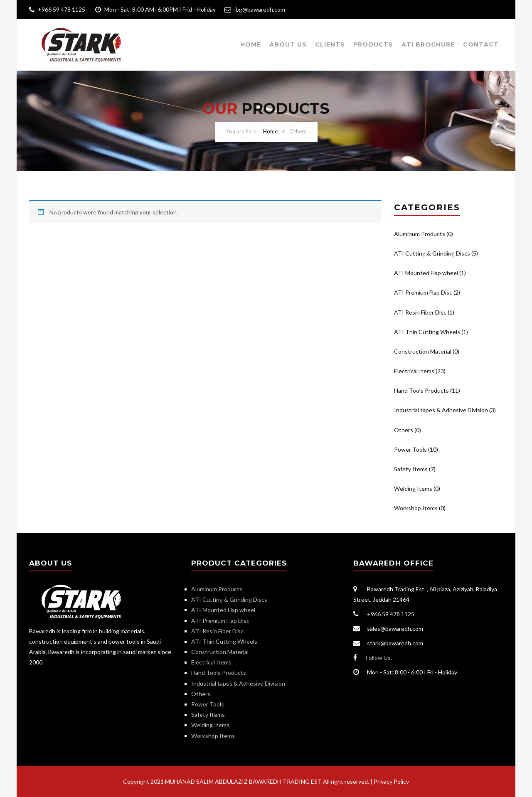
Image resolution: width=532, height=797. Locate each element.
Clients (330, 44)
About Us (288, 44)
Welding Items (413, 488)
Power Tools (410, 449)
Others (404, 430)
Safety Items (411, 469)
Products (373, 44)
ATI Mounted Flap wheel (426, 273)
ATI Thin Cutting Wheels (427, 332)
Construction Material (423, 351)
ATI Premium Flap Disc (423, 292)
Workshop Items (416, 508)
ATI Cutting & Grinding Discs (432, 253)
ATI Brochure (428, 44)
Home (251, 44)
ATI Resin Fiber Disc (420, 312)
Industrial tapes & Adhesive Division (441, 410)
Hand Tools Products (421, 390)
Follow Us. (379, 658)
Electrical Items (414, 371)
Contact (481, 44)
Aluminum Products (420, 234)
